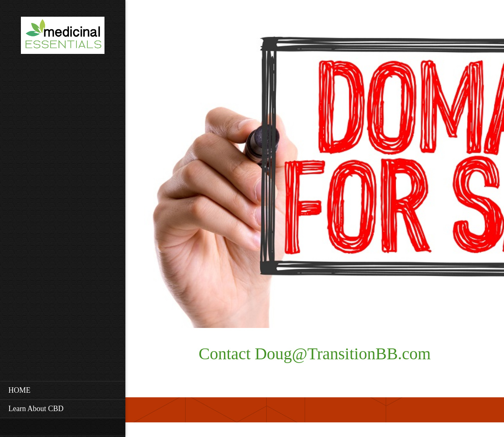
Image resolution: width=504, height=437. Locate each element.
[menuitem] (63, 390)
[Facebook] (169, 21)
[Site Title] (63, 38)
